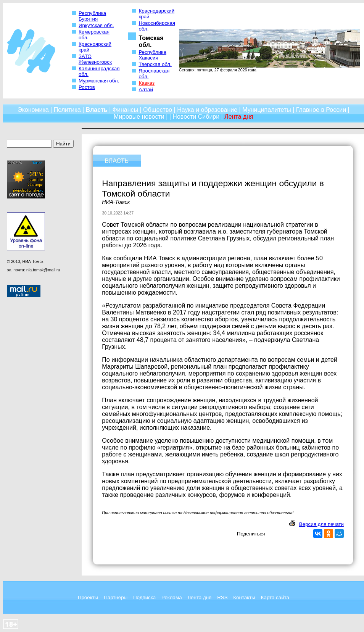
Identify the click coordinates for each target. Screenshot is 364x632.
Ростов (87, 87)
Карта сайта (275, 597)
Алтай (146, 89)
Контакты (244, 597)
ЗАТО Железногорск (95, 59)
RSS (222, 597)
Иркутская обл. (96, 25)
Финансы (125, 110)
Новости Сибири (196, 117)
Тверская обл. (155, 64)
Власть (97, 110)
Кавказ (147, 83)
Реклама (172, 597)
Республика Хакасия (152, 55)
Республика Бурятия (92, 16)
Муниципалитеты (267, 110)
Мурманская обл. (99, 81)
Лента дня (199, 597)
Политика (67, 110)
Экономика (33, 110)
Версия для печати (321, 524)
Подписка (144, 597)
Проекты (88, 597)
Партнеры (116, 597)
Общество (158, 110)
